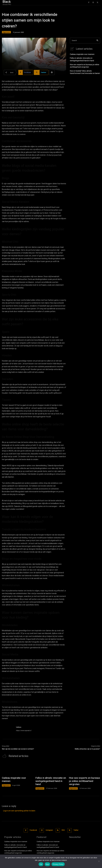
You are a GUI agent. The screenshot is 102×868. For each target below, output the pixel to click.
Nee (47, 864)
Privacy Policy (58, 864)
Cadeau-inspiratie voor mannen (81, 54)
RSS (63, 825)
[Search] (97, 41)
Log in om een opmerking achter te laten (19, 806)
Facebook (33, 825)
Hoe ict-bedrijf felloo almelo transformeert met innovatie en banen (83, 71)
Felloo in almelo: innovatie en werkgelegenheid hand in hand (81, 59)
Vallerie (19, 727)
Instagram (49, 825)
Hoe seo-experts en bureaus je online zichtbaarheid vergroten (83, 65)
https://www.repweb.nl (24, 731)
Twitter (75, 825)
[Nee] (99, 861)
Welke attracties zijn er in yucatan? (87, 749)
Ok (41, 864)
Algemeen (6, 32)
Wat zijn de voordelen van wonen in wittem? (18, 749)
